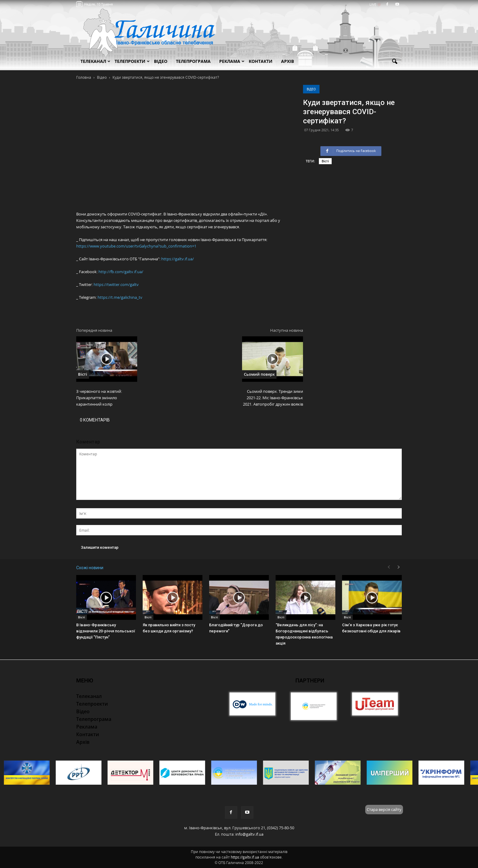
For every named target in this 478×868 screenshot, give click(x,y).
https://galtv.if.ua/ (178, 259)
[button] (394, 62)
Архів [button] (287, 61)
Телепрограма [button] (193, 61)
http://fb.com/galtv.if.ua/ (121, 272)
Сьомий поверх (259, 374)
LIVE (375, 4)
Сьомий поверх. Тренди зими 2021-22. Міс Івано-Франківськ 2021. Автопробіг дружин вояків (273, 398)
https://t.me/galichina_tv (120, 297)
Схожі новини (90, 568)
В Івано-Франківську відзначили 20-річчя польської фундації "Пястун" (106, 631)
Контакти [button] (261, 61)
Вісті (325, 161)
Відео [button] (161, 61)
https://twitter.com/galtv (116, 284)
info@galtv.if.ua (249, 834)
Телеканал (95, 61)
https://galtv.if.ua (245, 857)
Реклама (232, 61)
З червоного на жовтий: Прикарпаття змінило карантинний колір (99, 398)
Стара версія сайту (384, 809)
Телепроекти (132, 61)
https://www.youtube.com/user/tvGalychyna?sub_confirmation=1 (136, 246)
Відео (311, 89)
